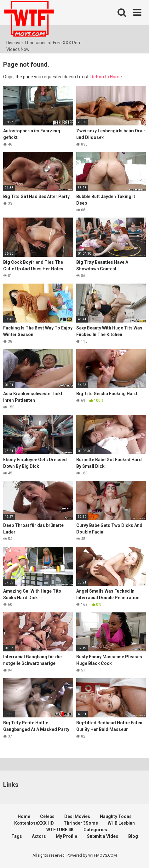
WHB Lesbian (121, 823)
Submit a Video (103, 836)
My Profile (66, 836)
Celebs (47, 816)
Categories (95, 830)
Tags (17, 836)
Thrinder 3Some (81, 823)
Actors (39, 836)
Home (24, 816)
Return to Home (106, 77)
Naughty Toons (116, 816)
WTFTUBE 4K (60, 830)
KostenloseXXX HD (34, 823)
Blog (133, 836)
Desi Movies (77, 816)
